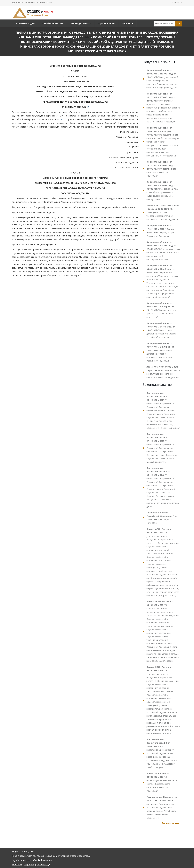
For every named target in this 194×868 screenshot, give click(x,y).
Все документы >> (172, 823)
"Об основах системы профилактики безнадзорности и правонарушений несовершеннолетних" (163, 251)
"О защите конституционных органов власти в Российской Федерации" (163, 372)
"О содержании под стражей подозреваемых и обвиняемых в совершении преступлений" (162, 191)
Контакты (177, 2)
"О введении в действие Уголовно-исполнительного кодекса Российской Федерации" (160, 352)
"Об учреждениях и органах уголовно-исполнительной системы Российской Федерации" (163, 212)
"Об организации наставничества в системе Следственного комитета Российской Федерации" (162, 782)
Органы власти (107, 23)
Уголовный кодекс (25, 23)
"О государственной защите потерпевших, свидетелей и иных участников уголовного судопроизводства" (162, 79)
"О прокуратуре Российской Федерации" (161, 231)
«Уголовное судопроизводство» (73, 856)
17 (88, 107)
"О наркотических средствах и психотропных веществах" (161, 310)
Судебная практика (53, 23)
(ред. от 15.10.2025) (162, 518)
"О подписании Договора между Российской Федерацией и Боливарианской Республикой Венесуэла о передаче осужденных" (162, 807)
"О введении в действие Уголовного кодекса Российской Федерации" (161, 330)
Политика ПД (43, 865)
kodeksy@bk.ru (45, 860)
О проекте (127, 23)
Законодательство (81, 23)
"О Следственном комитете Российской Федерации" (161, 169)
